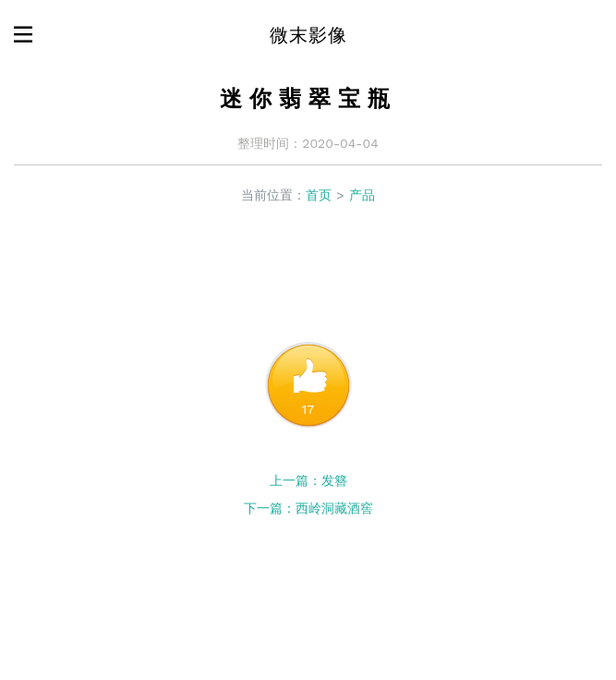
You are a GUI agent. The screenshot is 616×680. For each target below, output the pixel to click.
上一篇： (296, 480)
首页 (319, 195)
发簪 (334, 480)
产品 (362, 195)
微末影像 (308, 35)
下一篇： (270, 508)
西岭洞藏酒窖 (334, 508)
